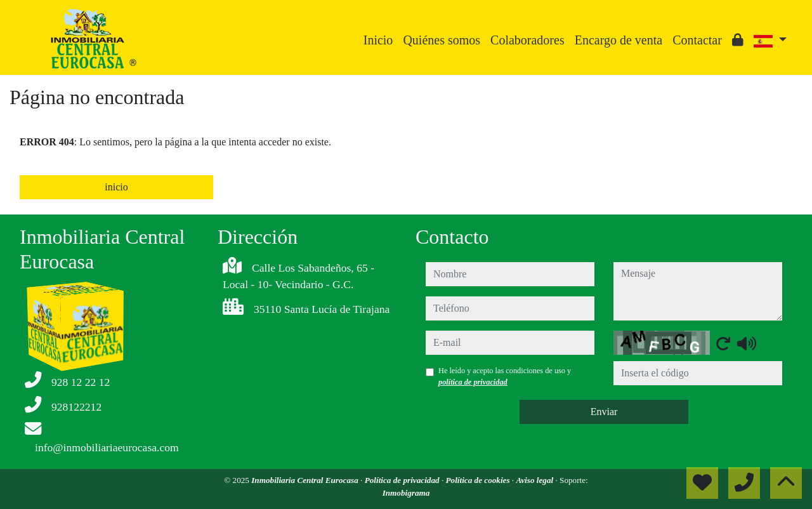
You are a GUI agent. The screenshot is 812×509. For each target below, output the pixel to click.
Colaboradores (527, 40)
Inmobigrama (406, 493)
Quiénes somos (442, 40)
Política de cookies (478, 480)
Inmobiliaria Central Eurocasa (306, 480)
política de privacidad (473, 382)
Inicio (378, 40)
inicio (116, 187)
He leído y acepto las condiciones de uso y (505, 376)
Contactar (697, 40)
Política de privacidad (403, 480)
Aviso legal (535, 480)
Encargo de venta (619, 40)
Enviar (604, 412)
